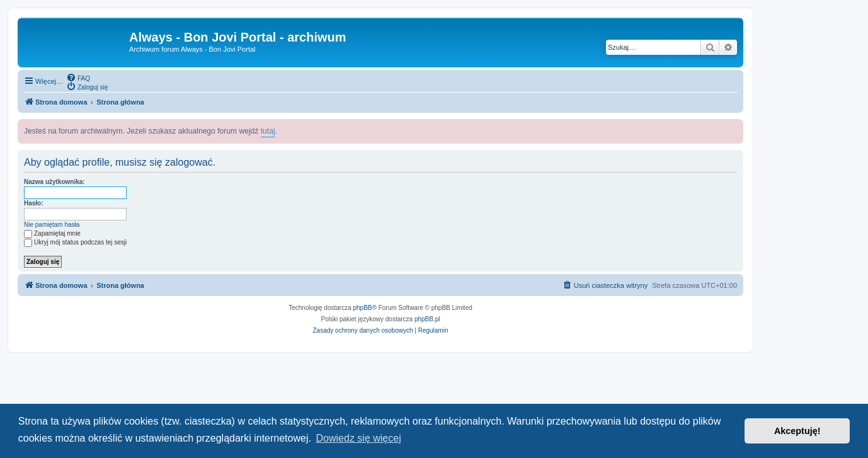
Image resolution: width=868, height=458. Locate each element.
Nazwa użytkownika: (54, 182)
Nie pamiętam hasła (52, 225)
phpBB (363, 308)
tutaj (268, 131)
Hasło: (34, 203)
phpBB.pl (427, 319)
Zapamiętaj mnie (52, 233)
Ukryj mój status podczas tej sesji (75, 242)
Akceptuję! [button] (797, 431)
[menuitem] (78, 77)
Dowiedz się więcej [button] (359, 438)
